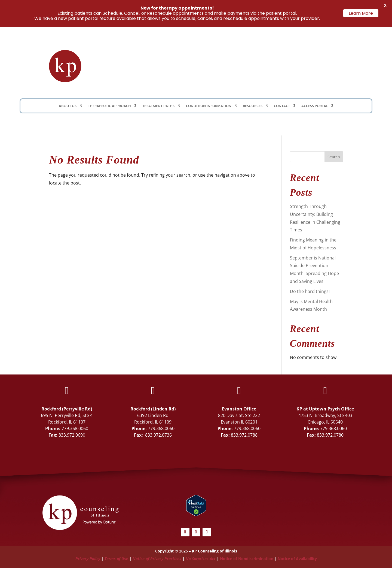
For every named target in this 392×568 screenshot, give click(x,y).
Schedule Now (315, 66)
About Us (68, 106)
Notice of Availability (297, 559)
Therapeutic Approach (109, 106)
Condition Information (209, 106)
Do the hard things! (310, 291)
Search (334, 157)
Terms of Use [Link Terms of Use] (116, 559)
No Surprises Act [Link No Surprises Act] (201, 559)
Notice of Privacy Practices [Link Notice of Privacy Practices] (157, 559)
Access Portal (315, 106)
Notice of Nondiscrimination (247, 559)
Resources (253, 106)
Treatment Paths (158, 106)
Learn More (361, 13)
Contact (282, 106)
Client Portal (255, 64)
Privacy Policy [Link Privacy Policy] (88, 559)
